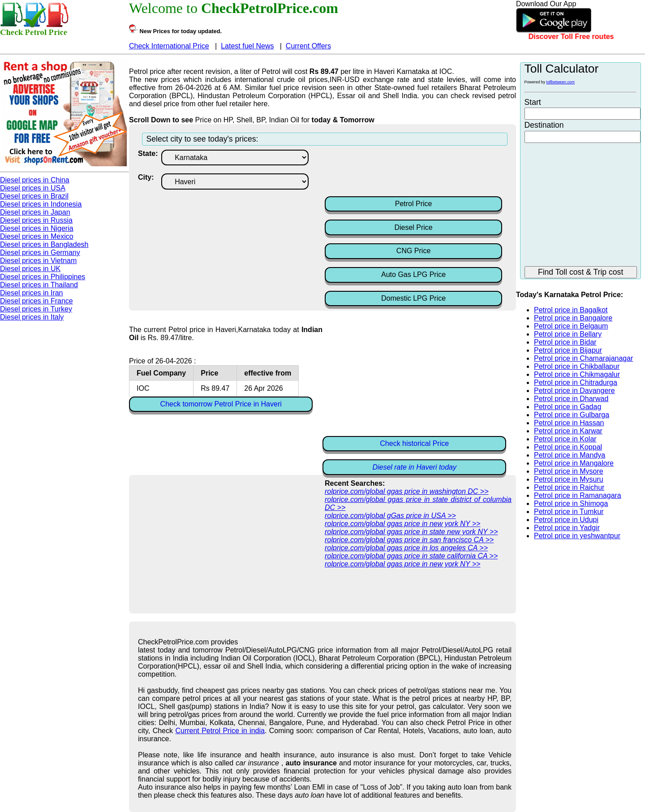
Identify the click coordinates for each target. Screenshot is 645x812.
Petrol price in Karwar (568, 431)
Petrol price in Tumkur (569, 512)
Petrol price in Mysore (569, 471)
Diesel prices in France (37, 301)
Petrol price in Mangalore (574, 463)
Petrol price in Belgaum (571, 326)
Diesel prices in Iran (32, 293)
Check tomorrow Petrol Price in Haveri (221, 404)
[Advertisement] (396, 172)
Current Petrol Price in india (220, 731)
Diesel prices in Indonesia (41, 204)
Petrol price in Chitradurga (576, 382)
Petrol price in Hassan (569, 423)
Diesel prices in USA (33, 188)
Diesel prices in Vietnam (38, 261)
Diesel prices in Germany (40, 253)
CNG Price (413, 251)
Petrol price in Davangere (574, 391)
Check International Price (169, 46)
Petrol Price (414, 204)
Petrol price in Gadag (568, 407)
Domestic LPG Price (413, 298)
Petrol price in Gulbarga (572, 415)
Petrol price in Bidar (565, 342)
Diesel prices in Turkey (36, 309)
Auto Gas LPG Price (413, 274)
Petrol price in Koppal (568, 447)
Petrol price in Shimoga (571, 503)
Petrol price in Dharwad (571, 399)
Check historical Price (414, 443)
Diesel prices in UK (30, 269)
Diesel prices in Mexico (37, 236)
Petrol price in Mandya (570, 455)
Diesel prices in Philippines (43, 277)
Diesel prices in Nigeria (37, 228)
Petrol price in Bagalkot (571, 310)
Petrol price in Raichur (569, 487)
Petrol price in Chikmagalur (577, 374)
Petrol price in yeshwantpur (577, 536)
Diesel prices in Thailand (39, 285)
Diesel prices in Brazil (34, 196)
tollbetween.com (561, 82)
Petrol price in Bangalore (573, 318)
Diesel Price (413, 227)
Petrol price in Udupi (566, 520)
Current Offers (308, 46)
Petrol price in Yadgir (567, 528)
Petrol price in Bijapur (568, 350)
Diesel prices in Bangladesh (44, 244)
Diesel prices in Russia (36, 220)
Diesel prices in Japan (35, 212)
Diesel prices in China (35, 180)
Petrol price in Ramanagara (578, 495)
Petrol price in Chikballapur (577, 366)
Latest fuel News (247, 46)
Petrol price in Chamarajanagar (583, 358)
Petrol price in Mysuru (569, 479)
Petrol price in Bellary (568, 334)
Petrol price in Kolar (565, 439)
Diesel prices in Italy (32, 317)
